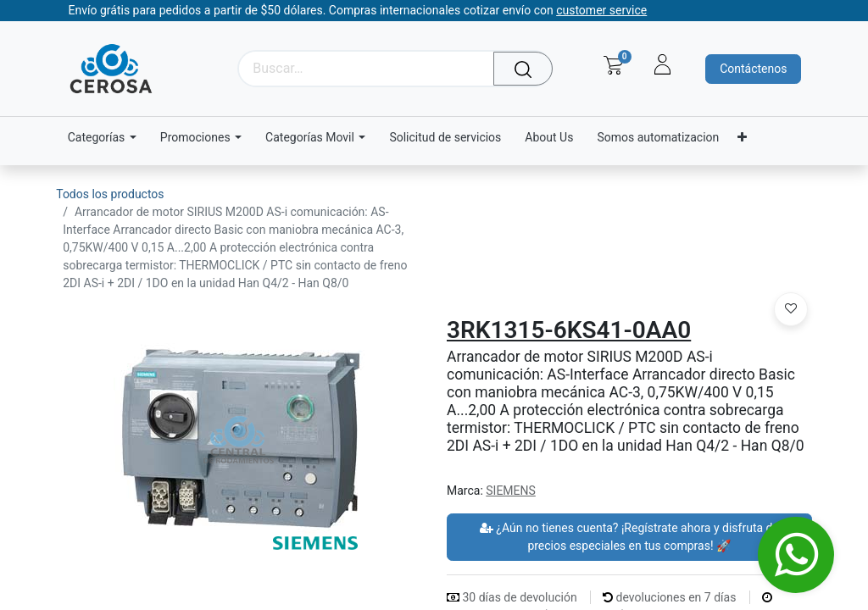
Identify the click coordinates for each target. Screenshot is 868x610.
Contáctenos (753, 69)
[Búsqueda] (527, 69)
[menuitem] (445, 138)
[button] (791, 309)
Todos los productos (110, 194)
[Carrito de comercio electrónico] (613, 65)
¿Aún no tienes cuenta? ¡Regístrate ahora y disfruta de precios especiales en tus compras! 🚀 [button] (629, 537)
